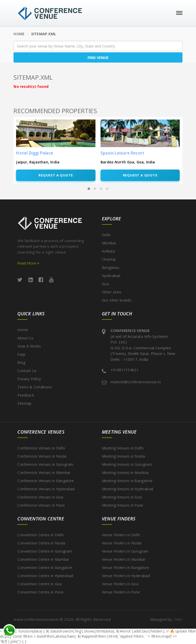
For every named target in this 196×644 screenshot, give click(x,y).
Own (178, 619)
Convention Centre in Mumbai (43, 559)
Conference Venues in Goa (40, 497)
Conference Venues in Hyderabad (46, 489)
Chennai (109, 259)
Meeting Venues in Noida (123, 456)
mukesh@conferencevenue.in (136, 382)
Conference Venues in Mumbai (44, 473)
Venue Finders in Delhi (121, 535)
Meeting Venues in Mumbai (125, 473)
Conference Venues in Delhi (41, 448)
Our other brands (117, 300)
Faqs (21, 354)
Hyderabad (111, 276)
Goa (105, 284)
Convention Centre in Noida (41, 543)
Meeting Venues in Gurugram (127, 464)
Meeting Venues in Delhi (123, 448)
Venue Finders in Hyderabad (126, 576)
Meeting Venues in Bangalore (127, 481)
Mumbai (109, 243)
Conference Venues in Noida (42, 456)
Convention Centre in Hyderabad (45, 576)
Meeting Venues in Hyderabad (127, 489)
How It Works (29, 346)
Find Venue (98, 58)
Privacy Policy (29, 379)
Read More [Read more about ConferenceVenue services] (28, 263)
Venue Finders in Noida (122, 543)
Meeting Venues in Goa (122, 497)
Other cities (112, 292)
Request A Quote (56, 175)
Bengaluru (111, 267)
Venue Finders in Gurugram (125, 551)
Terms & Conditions (35, 387)
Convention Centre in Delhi (40, 535)
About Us (25, 338)
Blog (21, 362)
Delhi (106, 235)
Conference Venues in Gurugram (45, 464)
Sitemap (24, 403)
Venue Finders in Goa (120, 584)
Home (19, 34)
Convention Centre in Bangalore (45, 568)
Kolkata (108, 251)
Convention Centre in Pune (40, 592)
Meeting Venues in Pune (123, 505)
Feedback (26, 395)
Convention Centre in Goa (40, 584)
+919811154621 (124, 370)
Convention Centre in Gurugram (45, 551)
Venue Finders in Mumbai (124, 559)
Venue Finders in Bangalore (125, 568)
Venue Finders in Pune (121, 592)
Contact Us (27, 371)
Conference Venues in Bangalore (46, 481)
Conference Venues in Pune (41, 505)
